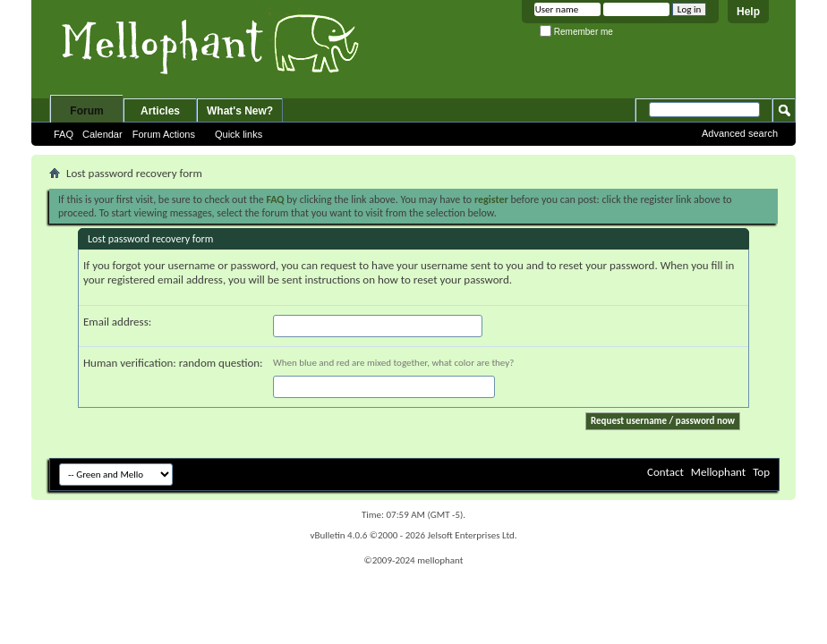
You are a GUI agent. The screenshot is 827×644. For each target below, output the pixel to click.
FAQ (64, 134)
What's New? (240, 111)
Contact (665, 472)
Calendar (102, 134)
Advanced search (740, 133)
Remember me (576, 32)
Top (761, 472)
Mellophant (718, 472)
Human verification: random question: (173, 363)
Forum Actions (164, 134)
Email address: (117, 322)
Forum (86, 111)
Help (748, 12)
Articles (160, 111)
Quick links (239, 134)
